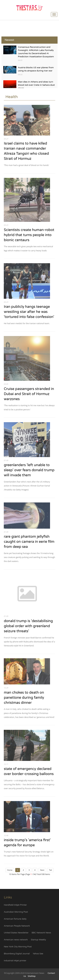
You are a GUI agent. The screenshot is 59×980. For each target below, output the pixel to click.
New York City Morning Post (18, 947)
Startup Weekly (38, 940)
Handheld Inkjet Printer (15, 905)
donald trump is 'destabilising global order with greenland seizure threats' (28, 626)
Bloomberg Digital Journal (17, 954)
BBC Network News (41, 933)
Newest (9, 40)
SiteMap (32, 976)
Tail (50, 870)
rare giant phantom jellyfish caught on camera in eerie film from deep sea (29, 542)
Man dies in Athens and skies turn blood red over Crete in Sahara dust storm (36, 85)
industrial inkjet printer (15, 961)
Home (10, 870)
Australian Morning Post (16, 912)
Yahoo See (38, 954)
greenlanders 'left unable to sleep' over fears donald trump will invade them (29, 470)
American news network (16, 940)
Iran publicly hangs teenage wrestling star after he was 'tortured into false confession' (29, 312)
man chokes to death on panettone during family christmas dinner (24, 698)
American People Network (17, 926)
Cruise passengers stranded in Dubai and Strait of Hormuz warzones (29, 394)
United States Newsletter (16, 933)
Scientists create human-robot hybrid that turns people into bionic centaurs (29, 235)
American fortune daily (15, 919)
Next (42, 870)
